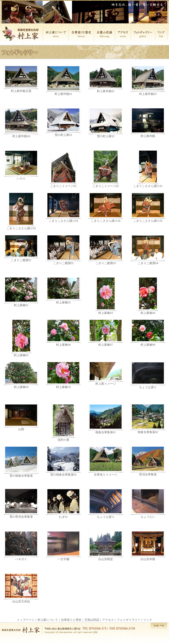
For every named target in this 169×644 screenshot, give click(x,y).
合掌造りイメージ (106, 461)
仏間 (21, 417)
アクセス (108, 620)
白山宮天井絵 (21, 588)
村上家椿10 (63, 375)
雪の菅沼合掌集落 (21, 503)
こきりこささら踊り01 (148, 168)
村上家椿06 (63, 332)
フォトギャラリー (129, 620)
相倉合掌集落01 (106, 418)
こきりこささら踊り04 (106, 221)
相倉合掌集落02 (148, 418)
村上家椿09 (21, 375)
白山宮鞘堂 (106, 545)
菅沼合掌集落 (148, 461)
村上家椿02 (63, 290)
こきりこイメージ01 (63, 168)
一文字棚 (63, 545)
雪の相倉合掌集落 (21, 461)
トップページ (26, 620)
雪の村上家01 (63, 122)
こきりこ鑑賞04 (148, 249)
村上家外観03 (148, 80)
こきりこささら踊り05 (148, 221)
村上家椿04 (148, 295)
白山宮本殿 (148, 545)
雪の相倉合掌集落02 (63, 461)
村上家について (48, 620)
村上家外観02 (106, 79)
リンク (148, 620)
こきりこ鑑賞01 (21, 248)
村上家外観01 (63, 80)
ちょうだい (148, 503)
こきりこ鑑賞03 (106, 249)
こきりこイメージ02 (106, 168)
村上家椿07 (106, 332)
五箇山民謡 (92, 620)
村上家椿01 (21, 291)
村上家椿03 (106, 295)
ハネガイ (21, 545)
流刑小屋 (63, 422)
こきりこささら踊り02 (21, 211)
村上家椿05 (21, 338)
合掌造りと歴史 (71, 620)
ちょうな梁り (148, 375)
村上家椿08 (148, 332)
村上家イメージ (106, 373)
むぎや (63, 503)
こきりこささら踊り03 (63, 207)
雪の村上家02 (106, 122)
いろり (21, 165)
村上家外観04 (21, 122)
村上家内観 (148, 122)
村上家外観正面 (21, 79)
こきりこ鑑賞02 (63, 249)
